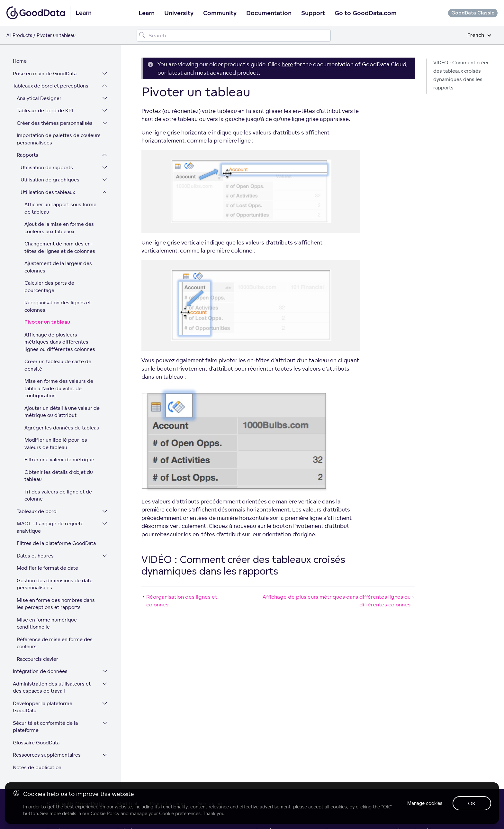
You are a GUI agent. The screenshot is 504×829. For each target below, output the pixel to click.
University (179, 13)
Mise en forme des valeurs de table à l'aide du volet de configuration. (59, 388)
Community (220, 13)
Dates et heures (35, 556)
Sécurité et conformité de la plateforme (45, 727)
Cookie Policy (105, 813)
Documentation (269, 13)
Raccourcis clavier (37, 659)
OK (472, 803)
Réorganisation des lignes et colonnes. (58, 306)
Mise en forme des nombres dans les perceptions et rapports (56, 604)
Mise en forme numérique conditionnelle (47, 623)
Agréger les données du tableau (62, 428)
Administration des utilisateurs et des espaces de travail (52, 687)
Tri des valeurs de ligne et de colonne (58, 495)
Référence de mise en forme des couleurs (55, 643)
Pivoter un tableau (47, 322)
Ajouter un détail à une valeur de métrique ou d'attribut (62, 412)
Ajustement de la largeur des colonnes (58, 267)
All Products (19, 35)
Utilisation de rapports (47, 167)
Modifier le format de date (47, 568)
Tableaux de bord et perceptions (51, 86)
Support (313, 13)
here (287, 64)
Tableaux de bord (37, 511)
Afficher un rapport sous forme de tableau (60, 208)
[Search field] (234, 36)
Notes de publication (37, 767)
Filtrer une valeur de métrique (59, 460)
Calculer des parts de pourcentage (49, 287)
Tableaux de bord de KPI (45, 111)
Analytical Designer (39, 98)
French (479, 35)
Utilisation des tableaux (48, 192)
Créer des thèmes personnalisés (55, 123)
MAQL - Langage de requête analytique (50, 527)
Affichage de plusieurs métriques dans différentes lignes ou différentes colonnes (60, 342)
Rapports (27, 155)
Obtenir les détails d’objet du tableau (59, 476)
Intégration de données (40, 671)
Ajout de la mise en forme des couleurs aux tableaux (59, 228)
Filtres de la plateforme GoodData (56, 543)
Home (20, 61)
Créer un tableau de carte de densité (58, 365)
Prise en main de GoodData (45, 74)
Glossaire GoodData (36, 743)
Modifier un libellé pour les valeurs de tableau (56, 444)
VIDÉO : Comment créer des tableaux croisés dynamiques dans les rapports (461, 75)
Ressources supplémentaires (47, 755)
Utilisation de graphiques (50, 180)
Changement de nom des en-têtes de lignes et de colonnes (60, 247)
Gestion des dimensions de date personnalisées (55, 584)
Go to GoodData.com (366, 13)
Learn (147, 13)
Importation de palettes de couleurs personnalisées (59, 139)
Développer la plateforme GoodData (43, 707)
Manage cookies (425, 803)
